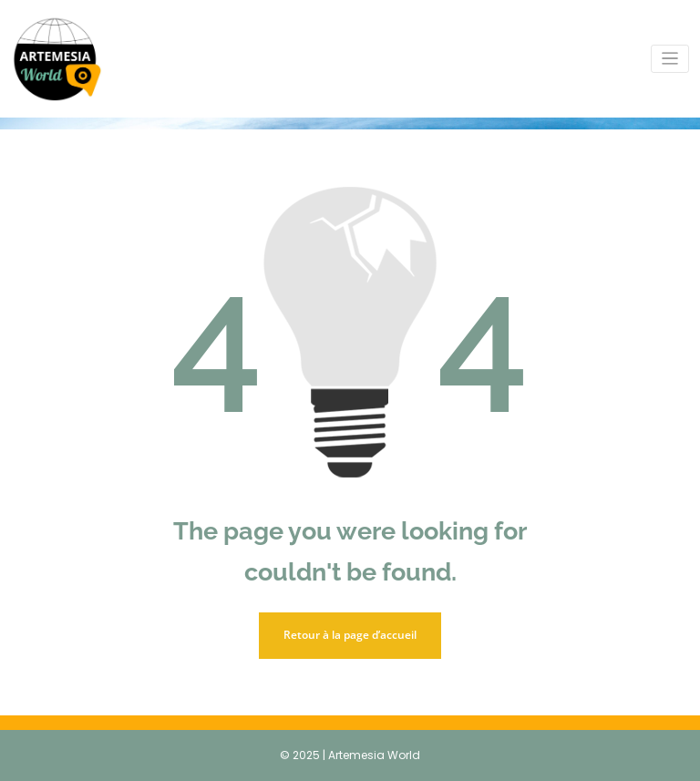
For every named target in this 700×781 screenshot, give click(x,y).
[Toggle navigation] (670, 59)
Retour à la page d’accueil (350, 635)
